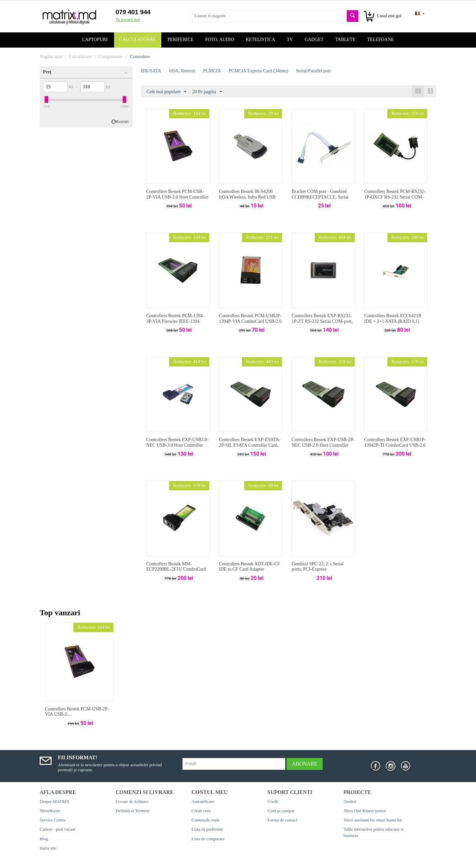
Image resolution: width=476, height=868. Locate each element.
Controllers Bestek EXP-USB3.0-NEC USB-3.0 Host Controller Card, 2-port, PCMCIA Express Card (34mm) (177, 448)
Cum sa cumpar (281, 811)
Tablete (345, 39)
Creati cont (201, 811)
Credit (273, 801)
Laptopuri (95, 39)
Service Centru (53, 820)
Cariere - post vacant (58, 829)
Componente (111, 57)
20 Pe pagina (207, 92)
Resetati (122, 122)
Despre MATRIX (55, 801)
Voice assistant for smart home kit (373, 820)
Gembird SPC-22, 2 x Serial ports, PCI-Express (318, 567)
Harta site (48, 848)
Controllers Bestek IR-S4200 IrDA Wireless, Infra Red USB (247, 194)
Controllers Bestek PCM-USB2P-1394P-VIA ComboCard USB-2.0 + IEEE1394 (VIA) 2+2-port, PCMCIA (250, 324)
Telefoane (381, 39)
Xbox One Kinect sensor (365, 811)
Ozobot (350, 801)
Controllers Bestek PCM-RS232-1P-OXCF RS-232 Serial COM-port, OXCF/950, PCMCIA (395, 197)
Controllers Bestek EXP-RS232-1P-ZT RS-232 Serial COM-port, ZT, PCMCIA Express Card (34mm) (322, 324)
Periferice (181, 39)
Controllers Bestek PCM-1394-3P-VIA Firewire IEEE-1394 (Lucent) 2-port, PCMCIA (175, 321)
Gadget (314, 39)
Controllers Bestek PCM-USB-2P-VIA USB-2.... (77, 712)
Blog (44, 839)
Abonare (305, 764)
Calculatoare (138, 39)
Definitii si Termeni (133, 811)
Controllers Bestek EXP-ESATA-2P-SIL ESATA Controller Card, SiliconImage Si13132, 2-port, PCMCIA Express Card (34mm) (250, 448)
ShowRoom (50, 811)
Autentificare (203, 801)
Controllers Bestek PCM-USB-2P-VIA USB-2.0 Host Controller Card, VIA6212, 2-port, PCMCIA (177, 197)
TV (290, 39)
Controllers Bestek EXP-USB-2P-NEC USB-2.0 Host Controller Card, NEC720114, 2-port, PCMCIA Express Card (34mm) (323, 448)
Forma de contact (282, 820)
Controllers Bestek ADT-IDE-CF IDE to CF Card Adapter (249, 567)
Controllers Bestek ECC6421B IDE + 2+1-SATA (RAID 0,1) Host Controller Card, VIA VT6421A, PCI (393, 324)
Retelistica (261, 39)
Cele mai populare (166, 92)
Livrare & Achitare (132, 801)
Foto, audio (220, 39)
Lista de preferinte (207, 829)
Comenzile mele (206, 820)
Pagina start (51, 57)
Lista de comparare (208, 839)
